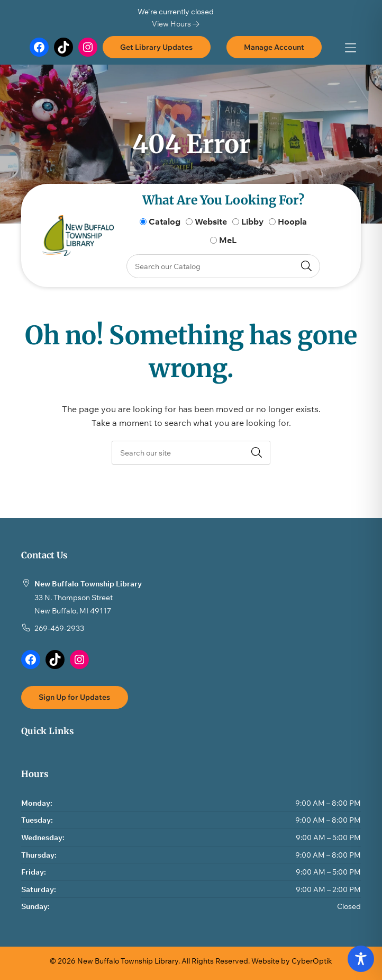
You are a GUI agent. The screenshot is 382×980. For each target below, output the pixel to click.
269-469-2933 (59, 628)
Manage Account (274, 47)
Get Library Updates (156, 47)
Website (211, 221)
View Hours (176, 24)
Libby (252, 221)
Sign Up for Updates (74, 697)
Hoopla (292, 221)
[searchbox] (191, 453)
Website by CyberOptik (292, 961)
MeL (228, 240)
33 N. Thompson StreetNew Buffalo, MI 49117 (74, 604)
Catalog (165, 221)
